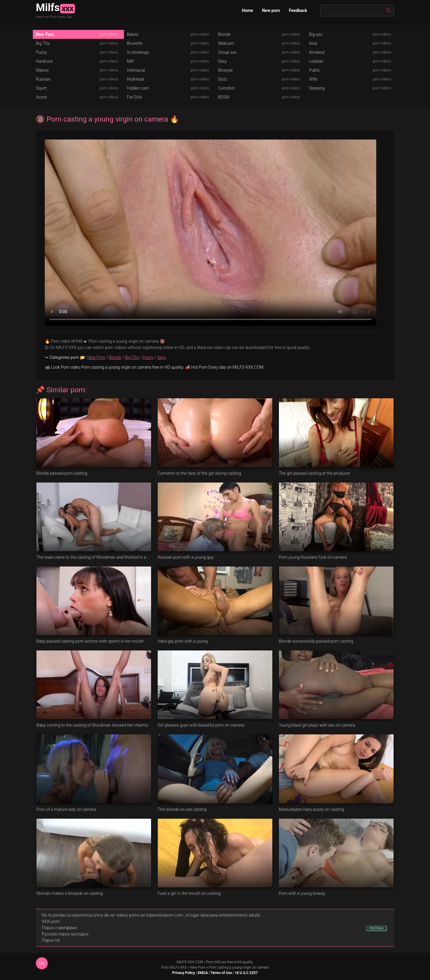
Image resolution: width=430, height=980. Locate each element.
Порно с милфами (59, 928)
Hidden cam (138, 88)
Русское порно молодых (65, 934)
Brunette (135, 43)
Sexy (222, 61)
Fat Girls (135, 97)
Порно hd (51, 940)
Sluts (223, 79)
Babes (133, 34)
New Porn (45, 34)
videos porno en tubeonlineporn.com (150, 915)
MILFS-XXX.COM (190, 962)
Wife (313, 79)
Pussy (41, 52)
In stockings (138, 52)
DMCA (203, 973)
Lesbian (316, 61)
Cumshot (226, 88)
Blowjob (225, 70)
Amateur (317, 52)
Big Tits (43, 43)
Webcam (226, 43)
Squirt (41, 88)
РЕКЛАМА (376, 928)
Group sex (227, 52)
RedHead (135, 79)
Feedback (298, 10)
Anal (313, 43)
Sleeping (317, 88)
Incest (41, 97)
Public (315, 70)
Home (247, 10)
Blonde (224, 34)
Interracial (136, 70)
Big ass (316, 34)
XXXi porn (51, 921)
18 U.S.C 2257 (246, 973)
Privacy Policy (184, 973)
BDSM (224, 97)
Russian (43, 79)
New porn (271, 10)
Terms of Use (221, 973)
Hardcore (44, 61)
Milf (130, 61)
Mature (42, 70)
